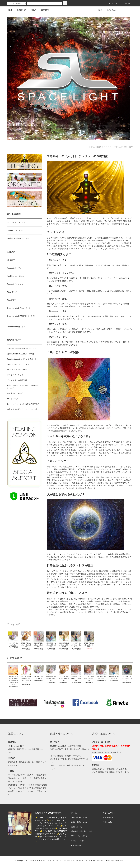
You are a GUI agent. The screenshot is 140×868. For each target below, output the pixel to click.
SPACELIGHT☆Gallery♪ (17, 370)
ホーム (74, 813)
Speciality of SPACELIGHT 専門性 (21, 354)
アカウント (111, 3)
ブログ (98, 10)
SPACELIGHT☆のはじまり (18, 364)
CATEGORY (20, 10)
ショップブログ (78, 841)
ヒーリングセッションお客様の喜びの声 (23, 404)
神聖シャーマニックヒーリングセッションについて (24, 387)
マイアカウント (109, 813)
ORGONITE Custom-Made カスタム (22, 349)
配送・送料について (79, 822)
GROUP (32, 10)
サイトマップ (12, 399)
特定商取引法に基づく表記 (82, 831)
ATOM (79, 845)
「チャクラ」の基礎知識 (17, 380)
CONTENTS (44, 10)
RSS (73, 845)
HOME (10, 10)
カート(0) (126, 3)
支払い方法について (79, 817)
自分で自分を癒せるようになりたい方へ (23, 409)
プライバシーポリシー (80, 836)
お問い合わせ (110, 10)
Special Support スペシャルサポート (22, 359)
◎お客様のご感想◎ (15, 393)
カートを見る (108, 817)
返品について (77, 827)
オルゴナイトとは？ (15, 375)
